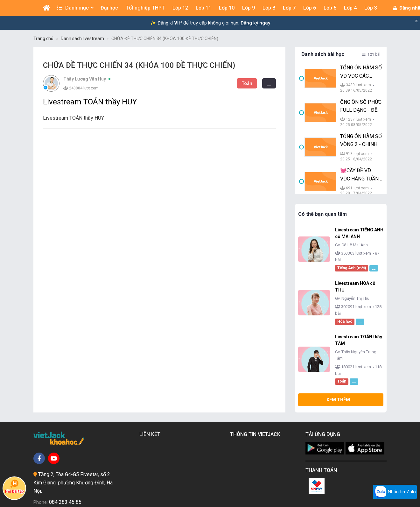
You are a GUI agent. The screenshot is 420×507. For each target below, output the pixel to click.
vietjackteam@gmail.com (74, 467)
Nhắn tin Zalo (395, 492)
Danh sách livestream (82, 39)
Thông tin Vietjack (256, 388)
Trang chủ (43, 39)
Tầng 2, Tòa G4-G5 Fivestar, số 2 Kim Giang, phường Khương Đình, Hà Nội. (73, 436)
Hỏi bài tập (14, 486)
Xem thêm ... (327, 353)
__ (240, 83)
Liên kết (151, 388)
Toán (218, 83)
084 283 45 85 (65, 456)
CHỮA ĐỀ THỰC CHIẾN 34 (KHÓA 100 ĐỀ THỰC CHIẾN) (165, 39)
